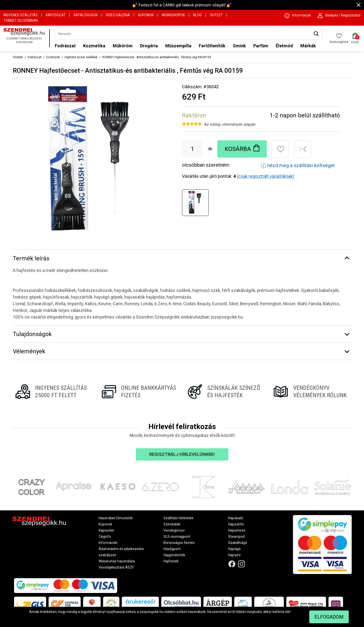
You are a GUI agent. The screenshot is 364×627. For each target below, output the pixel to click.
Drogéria (149, 46)
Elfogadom (329, 617)
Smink (239, 46)
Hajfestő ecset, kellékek (81, 57)
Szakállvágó (238, 543)
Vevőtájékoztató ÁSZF (116, 567)
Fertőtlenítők (212, 46)
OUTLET (216, 15)
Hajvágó (234, 549)
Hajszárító (236, 524)
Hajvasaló (236, 518)
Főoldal (18, 57)
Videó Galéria (118, 15)
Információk (108, 543)
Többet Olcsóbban (21, 20)
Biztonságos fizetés (179, 543)
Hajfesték (171, 561)
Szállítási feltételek (178, 518)
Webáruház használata (117, 561)
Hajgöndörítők (174, 555)
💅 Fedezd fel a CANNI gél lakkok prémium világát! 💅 (182, 5)
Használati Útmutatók (116, 518)
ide (287, 612)
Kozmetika (94, 46)
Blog (197, 15)
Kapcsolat (56, 15)
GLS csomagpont (177, 537)
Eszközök (53, 57)
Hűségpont (172, 549)
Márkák (308, 46)
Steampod (236, 537)
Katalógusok (86, 15)
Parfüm (261, 46)
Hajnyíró (234, 555)
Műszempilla (178, 46)
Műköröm (123, 46)
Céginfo (105, 537)
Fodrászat (65, 46)
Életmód (284, 46)
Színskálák (172, 524)
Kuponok (146, 15)
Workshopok (173, 15)
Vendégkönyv (174, 530)
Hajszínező (237, 530)
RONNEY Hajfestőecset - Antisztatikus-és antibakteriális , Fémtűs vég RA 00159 (157, 57)
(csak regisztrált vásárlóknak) (265, 176)
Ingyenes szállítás (21, 15)
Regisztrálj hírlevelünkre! (182, 454)
